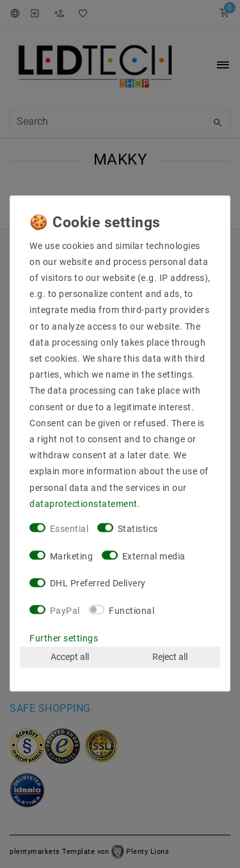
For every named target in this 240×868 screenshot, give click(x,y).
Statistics (138, 529)
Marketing (72, 556)
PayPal (65, 611)
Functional (132, 611)
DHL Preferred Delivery (98, 584)
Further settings (64, 638)
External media (154, 556)
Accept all (70, 657)
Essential (69, 529)
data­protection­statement (84, 504)
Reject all (170, 657)
